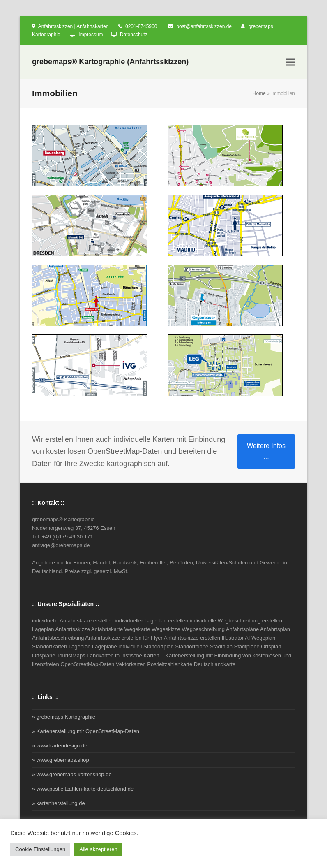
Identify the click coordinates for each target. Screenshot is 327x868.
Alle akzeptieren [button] (98, 849)
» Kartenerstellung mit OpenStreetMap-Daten (86, 731)
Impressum (91, 35)
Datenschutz (134, 35)
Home (259, 93)
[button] (290, 62)
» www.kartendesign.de (60, 746)
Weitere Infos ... (266, 451)
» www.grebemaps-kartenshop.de (72, 774)
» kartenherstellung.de (59, 803)
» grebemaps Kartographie (64, 717)
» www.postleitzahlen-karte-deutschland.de (83, 789)
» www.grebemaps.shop (61, 760)
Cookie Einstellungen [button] (40, 849)
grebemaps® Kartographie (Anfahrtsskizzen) (110, 62)
